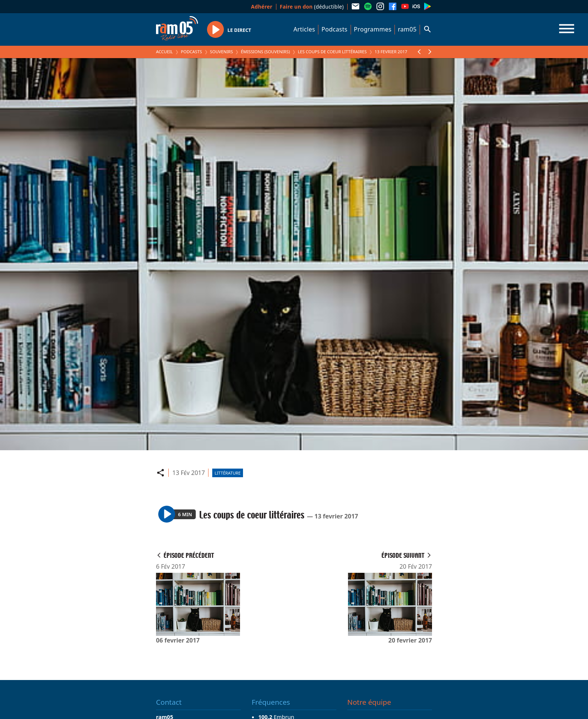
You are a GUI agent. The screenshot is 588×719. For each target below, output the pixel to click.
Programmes (373, 29)
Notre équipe (369, 702)
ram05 (407, 29)
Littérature (227, 473)
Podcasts (334, 29)
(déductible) (312, 7)
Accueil (164, 52)
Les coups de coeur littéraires (332, 52)
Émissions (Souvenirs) (265, 52)
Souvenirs (221, 52)
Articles (304, 29)
